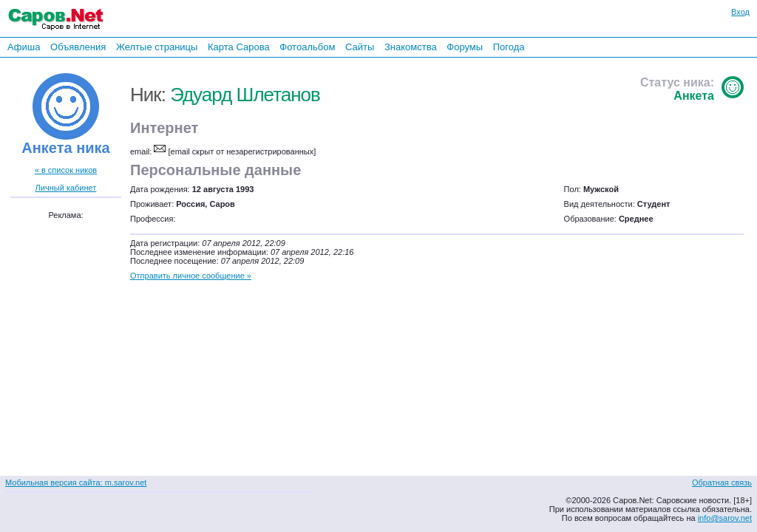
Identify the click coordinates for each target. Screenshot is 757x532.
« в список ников (66, 170)
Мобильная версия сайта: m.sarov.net (76, 482)
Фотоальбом (307, 47)
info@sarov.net (725, 518)
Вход (740, 12)
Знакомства (411, 47)
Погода (509, 47)
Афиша (24, 47)
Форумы (465, 47)
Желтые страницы (157, 47)
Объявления (78, 47)
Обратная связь (722, 482)
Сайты (360, 47)
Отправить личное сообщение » (191, 276)
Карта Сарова (239, 47)
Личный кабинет (66, 188)
